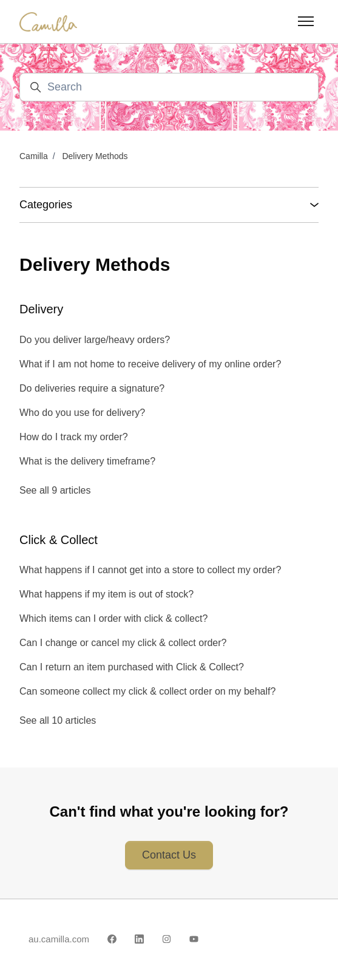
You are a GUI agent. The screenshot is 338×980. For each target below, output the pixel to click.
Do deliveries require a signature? (92, 388)
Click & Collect (59, 540)
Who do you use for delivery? (82, 413)
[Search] (169, 87)
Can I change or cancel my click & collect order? (123, 643)
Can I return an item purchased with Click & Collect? (132, 667)
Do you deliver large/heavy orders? (95, 340)
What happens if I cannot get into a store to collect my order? (150, 570)
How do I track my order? (74, 437)
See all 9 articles (55, 490)
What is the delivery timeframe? (87, 461)
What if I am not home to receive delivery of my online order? (150, 364)
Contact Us (169, 855)
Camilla (34, 156)
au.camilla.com (59, 939)
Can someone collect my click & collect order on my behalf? (147, 691)
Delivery (41, 309)
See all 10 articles (58, 720)
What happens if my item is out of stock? (106, 594)
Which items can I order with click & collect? (113, 618)
